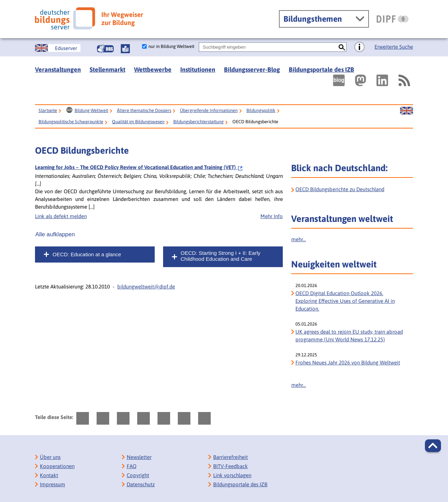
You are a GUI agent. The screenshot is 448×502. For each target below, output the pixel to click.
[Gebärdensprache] (105, 49)
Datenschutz (141, 484)
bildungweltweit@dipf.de (146, 287)
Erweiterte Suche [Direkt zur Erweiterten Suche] (394, 47)
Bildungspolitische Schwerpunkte (71, 122)
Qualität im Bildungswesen (138, 122)
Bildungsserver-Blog (252, 69)
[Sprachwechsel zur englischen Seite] (58, 48)
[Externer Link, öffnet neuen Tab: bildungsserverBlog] (339, 80)
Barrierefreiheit (230, 457)
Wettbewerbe (153, 69)
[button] (433, 446)
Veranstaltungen (58, 69)
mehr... (299, 239)
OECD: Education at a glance (87, 254)
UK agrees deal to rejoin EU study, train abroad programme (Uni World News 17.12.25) (349, 336)
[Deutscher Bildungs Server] (89, 18)
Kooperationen (57, 466)
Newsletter (139, 457)
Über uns (50, 457)
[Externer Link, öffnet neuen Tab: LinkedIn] (382, 80)
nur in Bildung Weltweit (171, 46)
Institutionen (198, 69)
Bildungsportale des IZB (321, 69)
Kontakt (49, 475)
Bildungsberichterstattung (198, 122)
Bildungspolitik (261, 110)
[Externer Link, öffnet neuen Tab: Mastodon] (360, 80)
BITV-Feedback (230, 466)
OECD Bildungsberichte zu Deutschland (340, 189)
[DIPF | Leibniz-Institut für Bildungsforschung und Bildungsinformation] (393, 19)
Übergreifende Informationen (209, 110)
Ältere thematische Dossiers (144, 110)
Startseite (48, 110)
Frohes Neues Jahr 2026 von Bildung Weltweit (348, 362)
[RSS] (404, 80)
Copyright (138, 475)
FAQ (132, 466)
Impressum (52, 484)
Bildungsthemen (313, 19)
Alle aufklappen (55, 234)
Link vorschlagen (232, 475)
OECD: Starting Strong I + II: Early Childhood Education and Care (220, 256)
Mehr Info (272, 216)
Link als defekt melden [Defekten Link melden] (61, 216)
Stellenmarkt (107, 69)
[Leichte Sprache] (125, 49)
